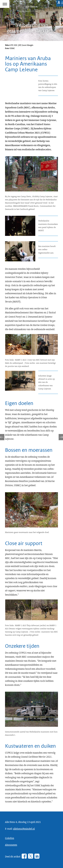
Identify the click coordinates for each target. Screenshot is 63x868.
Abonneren (11, 845)
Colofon (10, 838)
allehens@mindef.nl (24, 829)
